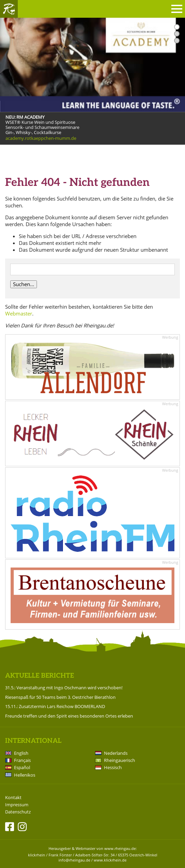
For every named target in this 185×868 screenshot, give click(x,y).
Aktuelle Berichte (39, 676)
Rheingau (9, 9)
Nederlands (116, 753)
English (21, 753)
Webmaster (19, 313)
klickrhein (37, 855)
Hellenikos (25, 775)
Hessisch (113, 767)
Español (22, 767)
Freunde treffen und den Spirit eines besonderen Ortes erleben (69, 716)
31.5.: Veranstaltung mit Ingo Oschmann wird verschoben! (64, 688)
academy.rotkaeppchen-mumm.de (41, 138)
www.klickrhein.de (110, 860)
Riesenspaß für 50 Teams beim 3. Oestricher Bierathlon (60, 697)
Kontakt (13, 798)
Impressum (17, 805)
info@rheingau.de (74, 860)
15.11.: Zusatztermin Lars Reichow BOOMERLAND (55, 706)
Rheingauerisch (120, 760)
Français (22, 760)
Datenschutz (18, 812)
